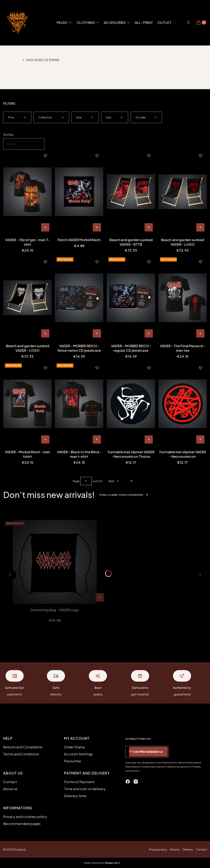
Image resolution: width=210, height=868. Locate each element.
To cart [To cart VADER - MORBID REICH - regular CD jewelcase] (149, 333)
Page (76, 481)
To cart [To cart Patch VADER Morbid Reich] (97, 227)
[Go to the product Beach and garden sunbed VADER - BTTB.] (131, 192)
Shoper (18, 849)
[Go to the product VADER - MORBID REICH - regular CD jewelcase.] (131, 298)
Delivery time (75, 796)
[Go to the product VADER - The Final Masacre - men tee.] (183, 298)
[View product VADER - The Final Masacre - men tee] (200, 333)
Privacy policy (158, 849)
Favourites (73, 761)
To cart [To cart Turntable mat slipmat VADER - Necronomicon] (200, 439)
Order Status (74, 747)
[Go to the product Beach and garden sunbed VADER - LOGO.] (183, 192)
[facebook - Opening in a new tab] (128, 782)
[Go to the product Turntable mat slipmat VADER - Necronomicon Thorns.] (131, 404)
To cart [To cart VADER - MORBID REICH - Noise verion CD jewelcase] (97, 333)
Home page (12, 60)
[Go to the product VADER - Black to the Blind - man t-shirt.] (79, 404)
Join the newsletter (148, 752)
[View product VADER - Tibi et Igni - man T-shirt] (45, 227)
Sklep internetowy (100, 863)
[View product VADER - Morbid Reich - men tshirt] (45, 439)
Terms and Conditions (21, 754)
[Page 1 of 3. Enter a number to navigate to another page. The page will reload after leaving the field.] (86, 481)
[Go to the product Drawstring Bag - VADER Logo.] (55, 562)
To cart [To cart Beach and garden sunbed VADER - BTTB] (149, 227)
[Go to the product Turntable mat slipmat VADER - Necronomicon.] (183, 404)
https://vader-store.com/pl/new (124, 495)
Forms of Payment (79, 782)
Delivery (188, 849)
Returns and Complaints (23, 747)
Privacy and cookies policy (25, 817)
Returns (175, 849)
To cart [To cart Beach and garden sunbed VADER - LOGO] (200, 227)
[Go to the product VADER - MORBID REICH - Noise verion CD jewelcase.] (79, 298)
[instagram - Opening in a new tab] (136, 782)
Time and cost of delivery (85, 789)
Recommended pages (22, 824)
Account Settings (78, 754)
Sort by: (9, 134)
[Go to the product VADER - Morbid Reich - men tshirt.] (27, 404)
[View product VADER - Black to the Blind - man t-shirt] (97, 439)
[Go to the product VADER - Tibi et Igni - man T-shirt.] (27, 192)
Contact (10, 782)
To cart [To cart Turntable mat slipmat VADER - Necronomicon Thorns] (149, 439)
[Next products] (114, 481)
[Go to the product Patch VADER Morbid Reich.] (79, 192)
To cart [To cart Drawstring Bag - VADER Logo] (100, 597)
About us (10, 789)
